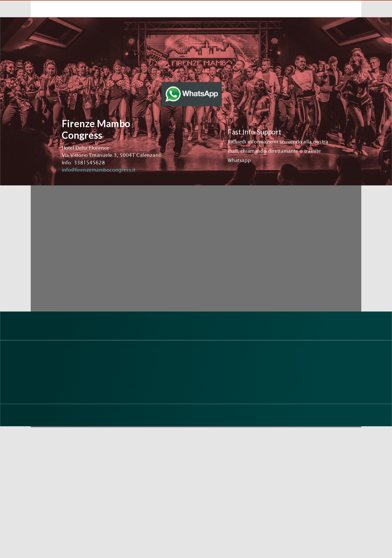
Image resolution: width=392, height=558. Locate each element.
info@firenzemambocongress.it (99, 170)
